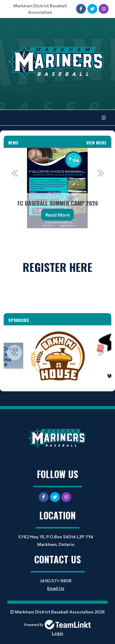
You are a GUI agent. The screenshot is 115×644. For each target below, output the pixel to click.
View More (96, 143)
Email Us (56, 588)
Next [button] (101, 173)
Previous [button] (14, 173)
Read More (58, 215)
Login (57, 633)
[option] (57, 188)
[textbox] (57, 241)
